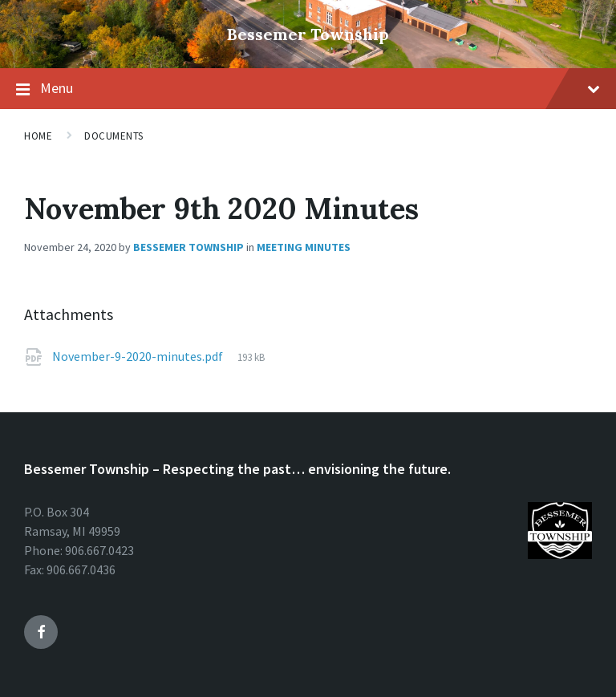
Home (38, 136)
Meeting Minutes (304, 247)
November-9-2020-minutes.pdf (138, 356)
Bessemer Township (308, 34)
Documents (114, 136)
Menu (320, 88)
